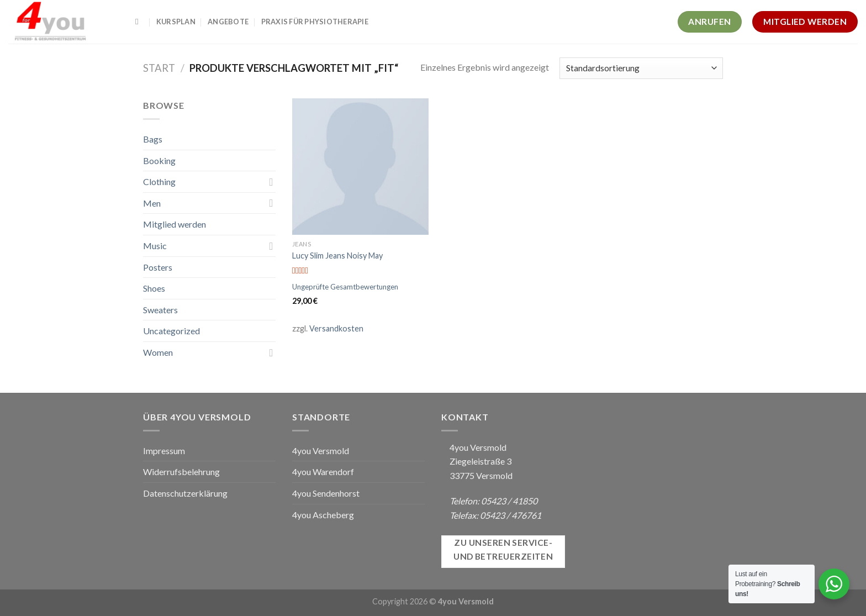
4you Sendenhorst (326, 493)
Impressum (164, 451)
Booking (159, 160)
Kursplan (176, 22)
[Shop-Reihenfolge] (641, 68)
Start (159, 68)
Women (158, 352)
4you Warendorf (323, 472)
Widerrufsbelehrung (181, 472)
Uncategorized (171, 331)
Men (152, 203)
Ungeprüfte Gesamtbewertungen (345, 287)
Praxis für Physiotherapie (315, 22)
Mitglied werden (175, 224)
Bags (153, 139)
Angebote (228, 22)
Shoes (154, 288)
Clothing (159, 181)
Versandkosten (336, 328)
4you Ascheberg (323, 515)
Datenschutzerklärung (185, 493)
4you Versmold (321, 451)
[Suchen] (139, 22)
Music (155, 246)
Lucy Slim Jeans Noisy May (337, 256)
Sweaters (160, 310)
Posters (158, 267)
